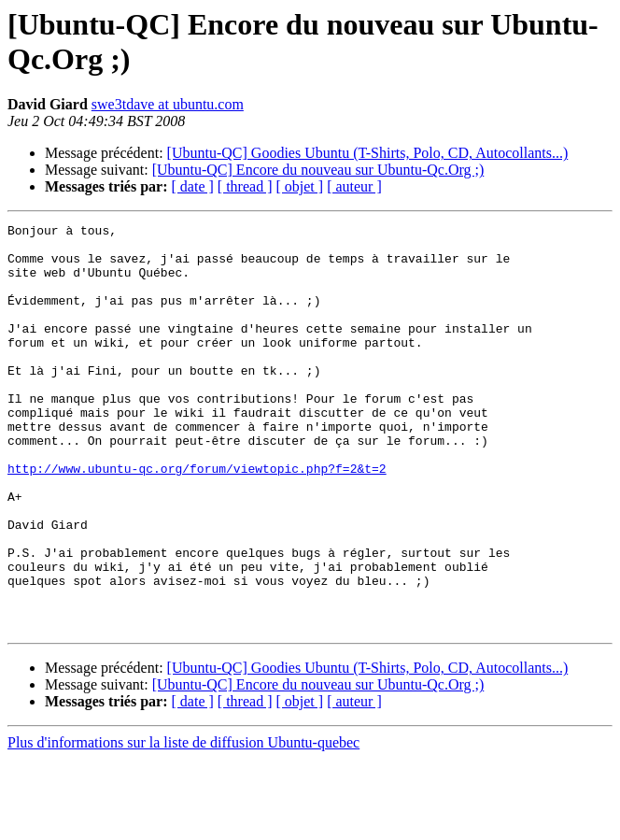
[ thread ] (245, 186)
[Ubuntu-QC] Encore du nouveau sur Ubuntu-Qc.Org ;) (318, 170)
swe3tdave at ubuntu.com (168, 104)
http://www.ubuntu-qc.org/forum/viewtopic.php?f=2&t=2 (197, 519)
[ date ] (193, 186)
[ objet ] (299, 186)
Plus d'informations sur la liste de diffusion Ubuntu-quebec (183, 824)
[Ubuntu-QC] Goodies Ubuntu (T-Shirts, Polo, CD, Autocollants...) (368, 153)
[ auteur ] (354, 186)
